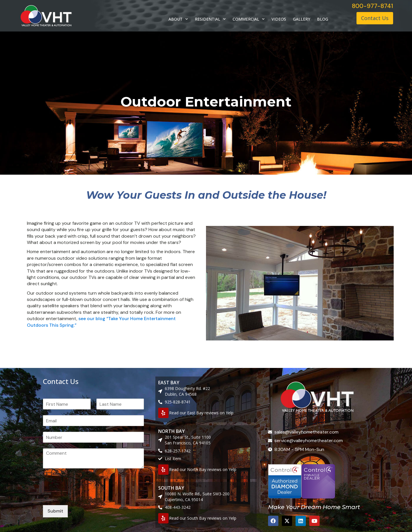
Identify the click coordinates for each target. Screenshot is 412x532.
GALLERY (302, 19)
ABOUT (178, 19)
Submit (55, 511)
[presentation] (86, 496)
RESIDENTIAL (210, 19)
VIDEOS (279, 19)
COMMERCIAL (249, 19)
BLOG (323, 19)
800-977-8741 (373, 6)
